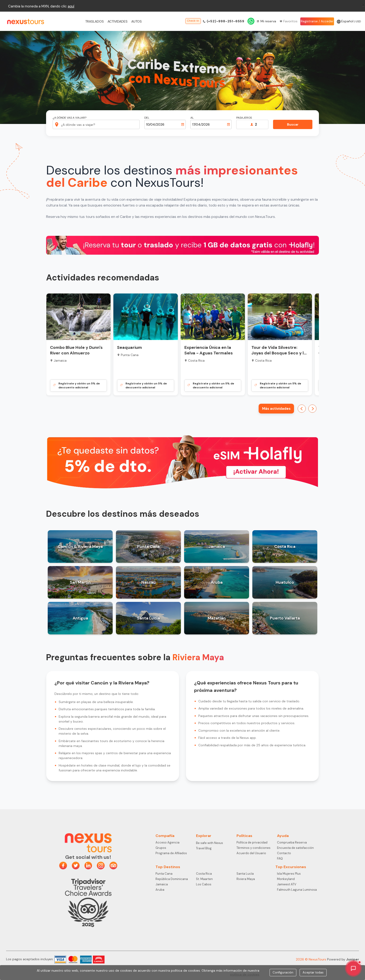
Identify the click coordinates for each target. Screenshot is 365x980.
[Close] (363, 5)
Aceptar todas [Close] (313, 972)
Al (192, 118)
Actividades (118, 21)
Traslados (95, 21)
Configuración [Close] (283, 972)
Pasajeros (244, 118)
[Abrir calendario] (183, 124)
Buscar (293, 124)
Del (147, 118)
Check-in (193, 21)
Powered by (343, 959)
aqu (71, 6)
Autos (137, 21)
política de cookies (245, 974)
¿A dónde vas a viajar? (69, 118)
